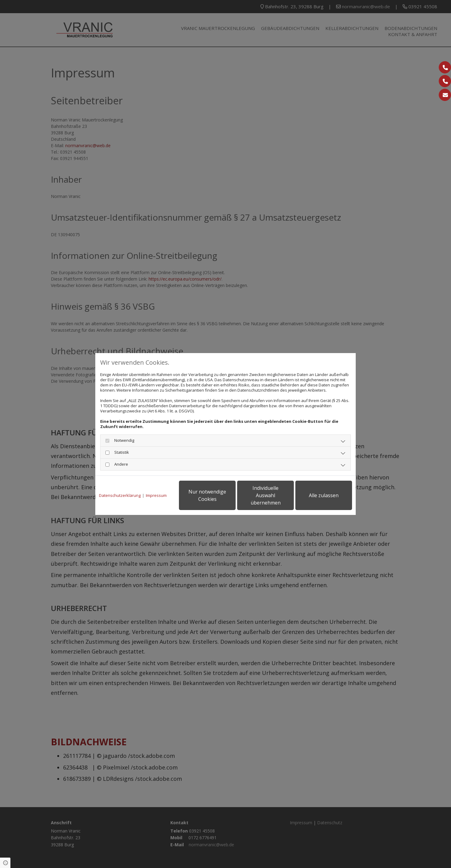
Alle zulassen (324, 495)
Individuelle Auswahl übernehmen (266, 495)
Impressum (156, 495)
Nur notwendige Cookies (207, 495)
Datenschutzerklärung (120, 495)
